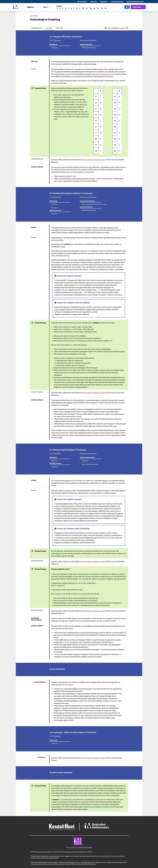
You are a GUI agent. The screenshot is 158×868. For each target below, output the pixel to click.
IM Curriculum (82, 2)
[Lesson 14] (98, 8)
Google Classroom (117, 2)
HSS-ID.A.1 (55, 204)
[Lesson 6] (71, 8)
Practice (59, 28)
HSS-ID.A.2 (55, 48)
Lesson (49, 28)
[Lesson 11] (87, 8)
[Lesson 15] (102, 8)
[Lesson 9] (80, 8)
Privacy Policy (70, 847)
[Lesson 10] (83, 8)
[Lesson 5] (68, 8)
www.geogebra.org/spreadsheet (109, 74)
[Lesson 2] (60, 8)
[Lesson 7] (74, 8)
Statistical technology (89, 48)
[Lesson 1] (57, 8)
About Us (94, 2)
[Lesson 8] (77, 8)
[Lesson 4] (66, 8)
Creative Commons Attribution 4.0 (76, 852)
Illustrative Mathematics (43, 852)
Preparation (37, 28)
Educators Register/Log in (135, 2)
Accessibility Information (84, 847)
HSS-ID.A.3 (55, 214)
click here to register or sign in (95, 160)
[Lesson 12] (91, 8)
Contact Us (104, 2)
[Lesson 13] (94, 8)
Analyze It (85, 461)
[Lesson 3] (63, 8)
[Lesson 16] (105, 8)
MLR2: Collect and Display (90, 464)
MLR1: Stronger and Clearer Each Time (94, 204)
